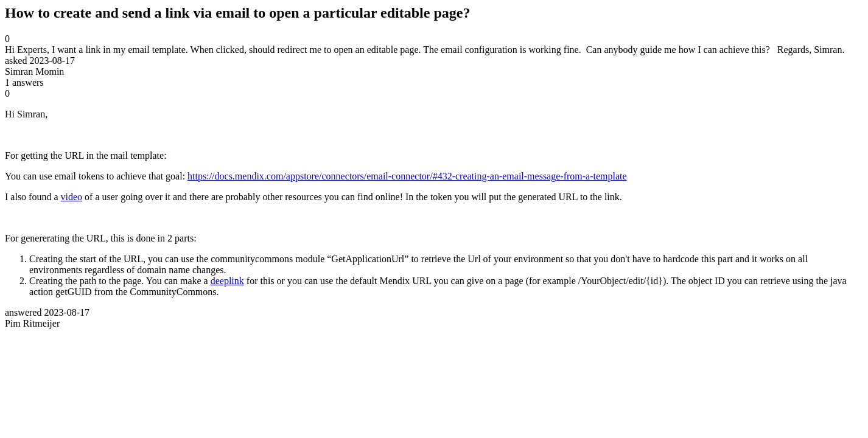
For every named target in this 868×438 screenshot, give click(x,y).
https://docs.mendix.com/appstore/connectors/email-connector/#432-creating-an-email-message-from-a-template (407, 176)
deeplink (227, 281)
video (72, 197)
